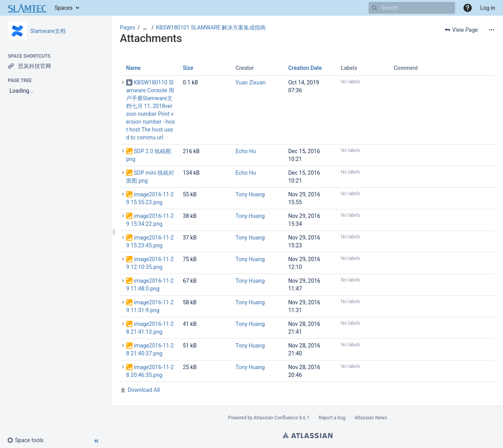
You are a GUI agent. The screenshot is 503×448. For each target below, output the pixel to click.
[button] (468, 8)
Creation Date (305, 68)
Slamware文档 (48, 31)
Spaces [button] (64, 8)
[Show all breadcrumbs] (145, 28)
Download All (144, 390)
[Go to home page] (27, 8)
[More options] (492, 30)
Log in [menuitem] (488, 8)
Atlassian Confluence (276, 418)
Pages (128, 27)
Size (188, 68)
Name (133, 68)
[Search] (374, 8)
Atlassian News (371, 418)
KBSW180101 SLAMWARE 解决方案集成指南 (211, 27)
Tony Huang (250, 194)
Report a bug (332, 418)
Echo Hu (246, 151)
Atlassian (307, 435)
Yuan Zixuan (250, 82)
